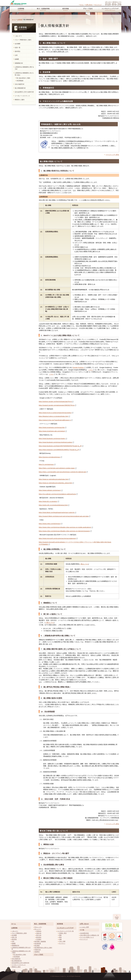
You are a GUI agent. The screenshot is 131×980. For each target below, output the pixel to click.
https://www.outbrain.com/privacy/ (50, 490)
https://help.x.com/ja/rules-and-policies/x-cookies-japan (57, 468)
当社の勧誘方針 (16, 959)
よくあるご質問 (84, 927)
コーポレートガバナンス (19, 965)
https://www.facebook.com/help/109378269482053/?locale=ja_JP (60, 446)
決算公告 (39, 933)
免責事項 (37, 952)
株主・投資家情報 (43, 10)
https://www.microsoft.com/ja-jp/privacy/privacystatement (57, 538)
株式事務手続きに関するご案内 (43, 948)
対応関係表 (17, 957)
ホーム (82, 5)
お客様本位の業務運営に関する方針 (21, 948)
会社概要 (14, 935)
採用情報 (65, 10)
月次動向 (39, 939)
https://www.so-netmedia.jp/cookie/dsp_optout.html (55, 483)
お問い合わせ (89, 5)
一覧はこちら (84, 564)
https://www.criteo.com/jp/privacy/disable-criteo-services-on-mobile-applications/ (65, 527)
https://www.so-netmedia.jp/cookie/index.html (53, 479)
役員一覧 (14, 937)
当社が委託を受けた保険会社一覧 (89, 935)
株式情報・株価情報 (40, 941)
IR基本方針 (38, 950)
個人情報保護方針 (17, 961)
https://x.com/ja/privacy (46, 464)
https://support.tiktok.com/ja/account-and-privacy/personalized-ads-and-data (64, 516)
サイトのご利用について (87, 937)
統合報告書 (38, 943)
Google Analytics (78, 367)
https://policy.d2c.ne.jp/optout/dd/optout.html (53, 505)
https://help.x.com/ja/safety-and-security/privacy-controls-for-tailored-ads (62, 472)
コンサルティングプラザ (110, 10)
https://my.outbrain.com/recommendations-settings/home (57, 494)
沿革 (13, 941)
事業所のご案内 (16, 967)
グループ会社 (88, 10)
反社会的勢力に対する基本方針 (21, 963)
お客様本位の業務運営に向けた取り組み (21, 952)
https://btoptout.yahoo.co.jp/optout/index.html (53, 416)
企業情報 (20, 10)
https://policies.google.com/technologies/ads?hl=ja (55, 402)
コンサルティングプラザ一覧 (65, 931)
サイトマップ (98, 5)
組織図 (14, 943)
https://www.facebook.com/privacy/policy (52, 439)
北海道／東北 (63, 933)
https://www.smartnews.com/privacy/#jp (52, 427)
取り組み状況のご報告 (20, 955)
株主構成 (37, 946)
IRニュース (38, 929)
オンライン (62, 943)
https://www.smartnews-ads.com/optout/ (52, 431)
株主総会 (39, 937)
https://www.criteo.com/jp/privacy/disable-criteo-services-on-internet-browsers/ (64, 531)
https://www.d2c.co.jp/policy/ (48, 501)
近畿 (60, 939)
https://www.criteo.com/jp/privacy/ (50, 524)
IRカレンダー (38, 927)
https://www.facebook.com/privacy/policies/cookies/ (55, 442)
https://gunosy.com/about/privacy (49, 457)
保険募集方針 (15, 945)
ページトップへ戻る (112, 155)
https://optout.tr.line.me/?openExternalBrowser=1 (55, 420)
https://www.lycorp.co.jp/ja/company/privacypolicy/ (55, 413)
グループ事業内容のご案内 (19, 933)
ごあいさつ (15, 931)
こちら (91, 370)
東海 (60, 937)
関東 (60, 935)
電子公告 (39, 935)
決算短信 (39, 931)
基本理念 (14, 939)
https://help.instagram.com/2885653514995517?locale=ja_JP (59, 450)
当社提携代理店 (84, 933)
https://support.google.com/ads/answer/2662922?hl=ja (57, 405)
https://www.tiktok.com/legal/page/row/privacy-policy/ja (57, 512)
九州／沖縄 (62, 941)
